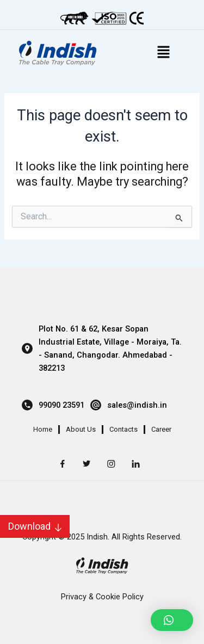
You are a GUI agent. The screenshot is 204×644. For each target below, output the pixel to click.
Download (29, 526)
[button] (172, 620)
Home (43, 429)
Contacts (123, 429)
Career (161, 429)
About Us (81, 429)
